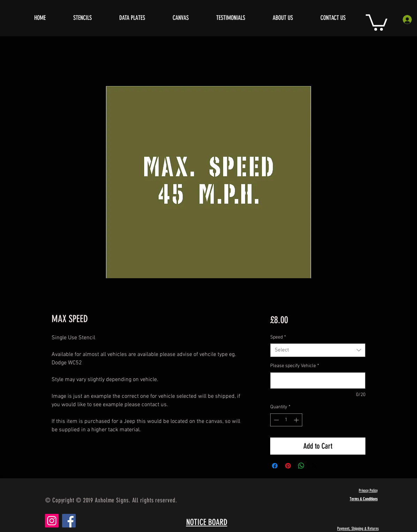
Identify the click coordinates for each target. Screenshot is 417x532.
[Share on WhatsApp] (301, 466)
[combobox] (318, 350)
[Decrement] (276, 420)
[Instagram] (52, 521)
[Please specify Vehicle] (318, 381)
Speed (278, 337)
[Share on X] (314, 466)
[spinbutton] (286, 420)
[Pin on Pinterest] (288, 466)
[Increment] (297, 420)
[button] (377, 22)
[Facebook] (69, 521)
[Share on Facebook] (275, 466)
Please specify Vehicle (295, 366)
